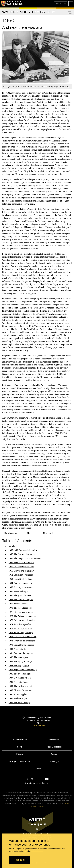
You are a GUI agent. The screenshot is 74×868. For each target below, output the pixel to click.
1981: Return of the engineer (21, 653)
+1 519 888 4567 (39, 726)
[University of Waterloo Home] (12, 4)
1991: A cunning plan (18, 694)
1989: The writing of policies (21, 686)
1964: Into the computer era (20, 583)
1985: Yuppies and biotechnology (23, 669)
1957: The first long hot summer (22, 554)
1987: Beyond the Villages (20, 678)
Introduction (14, 546)
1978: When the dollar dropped (22, 641)
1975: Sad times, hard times (20, 628)
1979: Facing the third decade (21, 645)
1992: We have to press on (20, 698)
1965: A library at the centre (21, 587)
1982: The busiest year (18, 657)
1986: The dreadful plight (20, 674)
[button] (61, 4)
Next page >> (49, 533)
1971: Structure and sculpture (21, 612)
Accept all (20, 860)
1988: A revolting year (18, 682)
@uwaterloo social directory (37, 783)
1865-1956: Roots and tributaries (23, 550)
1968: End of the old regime (21, 600)
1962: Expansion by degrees (21, 575)
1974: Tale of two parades (20, 624)
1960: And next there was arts (21, 567)
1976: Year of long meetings (21, 632)
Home (30, 533)
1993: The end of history (19, 703)
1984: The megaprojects (19, 665)
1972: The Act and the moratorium (23, 616)
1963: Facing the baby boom (21, 579)
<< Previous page (10, 533)
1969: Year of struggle (18, 604)
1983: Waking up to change (20, 661)
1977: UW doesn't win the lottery (23, 637)
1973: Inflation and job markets (22, 620)
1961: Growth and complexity (21, 571)
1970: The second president (20, 608)
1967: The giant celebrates (20, 595)
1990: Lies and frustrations (20, 690)
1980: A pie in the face (18, 649)
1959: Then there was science (21, 563)
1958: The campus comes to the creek (25, 558)
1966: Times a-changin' (19, 591)
